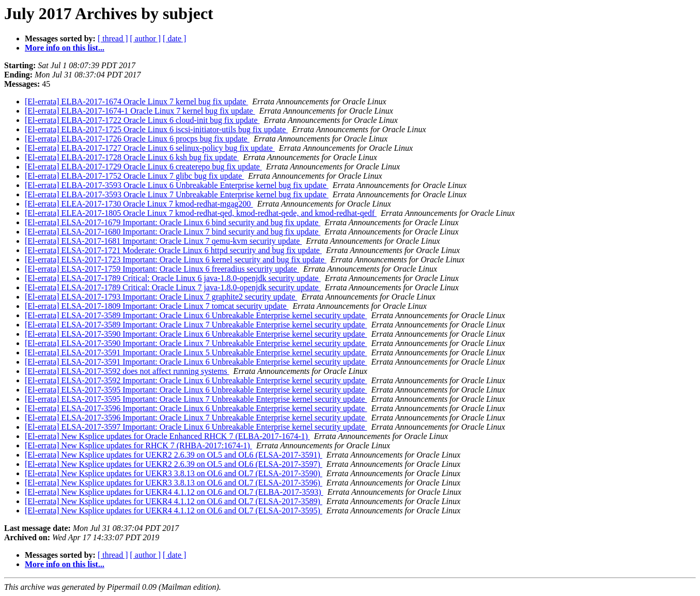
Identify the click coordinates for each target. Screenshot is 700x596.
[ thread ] (113, 38)
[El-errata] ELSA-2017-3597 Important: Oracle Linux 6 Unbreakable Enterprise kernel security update (196, 427)
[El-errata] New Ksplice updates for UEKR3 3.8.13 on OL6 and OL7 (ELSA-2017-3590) (174, 473)
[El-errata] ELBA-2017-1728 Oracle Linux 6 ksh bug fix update (132, 157)
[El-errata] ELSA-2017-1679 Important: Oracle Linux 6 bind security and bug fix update (173, 222)
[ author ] (146, 38)
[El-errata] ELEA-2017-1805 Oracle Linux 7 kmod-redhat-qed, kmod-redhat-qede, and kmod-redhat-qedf (201, 213)
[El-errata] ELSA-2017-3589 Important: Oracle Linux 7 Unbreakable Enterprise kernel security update (196, 325)
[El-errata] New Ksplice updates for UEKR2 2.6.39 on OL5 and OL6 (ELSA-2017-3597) (174, 464)
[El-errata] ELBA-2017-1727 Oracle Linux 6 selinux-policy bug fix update (150, 148)
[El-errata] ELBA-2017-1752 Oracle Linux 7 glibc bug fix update (134, 176)
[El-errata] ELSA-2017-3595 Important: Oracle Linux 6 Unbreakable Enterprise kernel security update (196, 390)
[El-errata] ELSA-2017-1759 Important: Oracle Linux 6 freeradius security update (162, 269)
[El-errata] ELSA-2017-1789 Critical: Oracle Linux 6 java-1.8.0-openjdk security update (173, 278)
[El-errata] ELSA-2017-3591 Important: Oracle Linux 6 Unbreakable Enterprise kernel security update (196, 362)
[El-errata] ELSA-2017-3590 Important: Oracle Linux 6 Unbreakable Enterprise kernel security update (196, 334)
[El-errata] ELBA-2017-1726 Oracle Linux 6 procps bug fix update (137, 139)
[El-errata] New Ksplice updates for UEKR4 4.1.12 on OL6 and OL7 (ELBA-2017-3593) (174, 492)
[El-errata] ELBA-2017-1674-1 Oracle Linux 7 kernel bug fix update (140, 111)
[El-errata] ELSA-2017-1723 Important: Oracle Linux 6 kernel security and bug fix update (176, 260)
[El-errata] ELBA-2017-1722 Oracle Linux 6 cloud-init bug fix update (142, 120)
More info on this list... (65, 48)
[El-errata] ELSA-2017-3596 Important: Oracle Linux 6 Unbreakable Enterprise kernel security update (196, 408)
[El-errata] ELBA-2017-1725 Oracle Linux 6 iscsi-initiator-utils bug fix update (156, 129)
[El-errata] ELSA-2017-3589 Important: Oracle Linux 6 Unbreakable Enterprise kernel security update (196, 315)
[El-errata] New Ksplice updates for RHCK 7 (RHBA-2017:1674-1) (138, 445)
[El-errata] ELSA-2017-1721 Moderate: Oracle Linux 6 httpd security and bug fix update (173, 250)
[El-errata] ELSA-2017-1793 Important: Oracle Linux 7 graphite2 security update (161, 297)
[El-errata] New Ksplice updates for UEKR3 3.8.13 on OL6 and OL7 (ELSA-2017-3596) (174, 483)
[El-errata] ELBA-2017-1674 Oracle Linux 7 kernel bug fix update (136, 101)
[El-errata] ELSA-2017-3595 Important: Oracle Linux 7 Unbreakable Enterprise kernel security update (196, 399)
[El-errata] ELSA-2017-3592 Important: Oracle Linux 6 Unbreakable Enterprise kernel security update (196, 380)
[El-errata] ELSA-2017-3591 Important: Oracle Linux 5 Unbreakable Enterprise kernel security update (196, 352)
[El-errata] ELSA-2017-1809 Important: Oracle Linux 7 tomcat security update (157, 306)
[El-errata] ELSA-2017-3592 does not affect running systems (127, 371)
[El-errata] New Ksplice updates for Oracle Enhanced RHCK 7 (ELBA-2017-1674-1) (167, 436)
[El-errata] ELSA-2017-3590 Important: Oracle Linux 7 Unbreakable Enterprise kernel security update (196, 343)
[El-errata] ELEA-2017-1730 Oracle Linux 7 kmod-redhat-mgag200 (139, 204)
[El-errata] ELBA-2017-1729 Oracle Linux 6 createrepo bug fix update (143, 167)
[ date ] (174, 38)
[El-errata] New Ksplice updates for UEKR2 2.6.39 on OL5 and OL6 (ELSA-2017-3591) (174, 455)
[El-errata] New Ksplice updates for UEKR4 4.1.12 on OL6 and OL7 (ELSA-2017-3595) (174, 511)
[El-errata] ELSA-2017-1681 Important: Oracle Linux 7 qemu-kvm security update (163, 241)
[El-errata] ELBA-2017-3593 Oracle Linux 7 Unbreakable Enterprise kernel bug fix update (177, 194)
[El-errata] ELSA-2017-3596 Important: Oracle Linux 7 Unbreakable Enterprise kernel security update (196, 418)
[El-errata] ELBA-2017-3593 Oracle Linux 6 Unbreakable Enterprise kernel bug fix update (177, 185)
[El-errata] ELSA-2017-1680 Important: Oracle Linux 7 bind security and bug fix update (173, 232)
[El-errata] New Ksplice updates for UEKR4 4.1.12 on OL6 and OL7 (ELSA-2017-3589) (174, 501)
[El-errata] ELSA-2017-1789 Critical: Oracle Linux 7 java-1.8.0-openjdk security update (173, 287)
